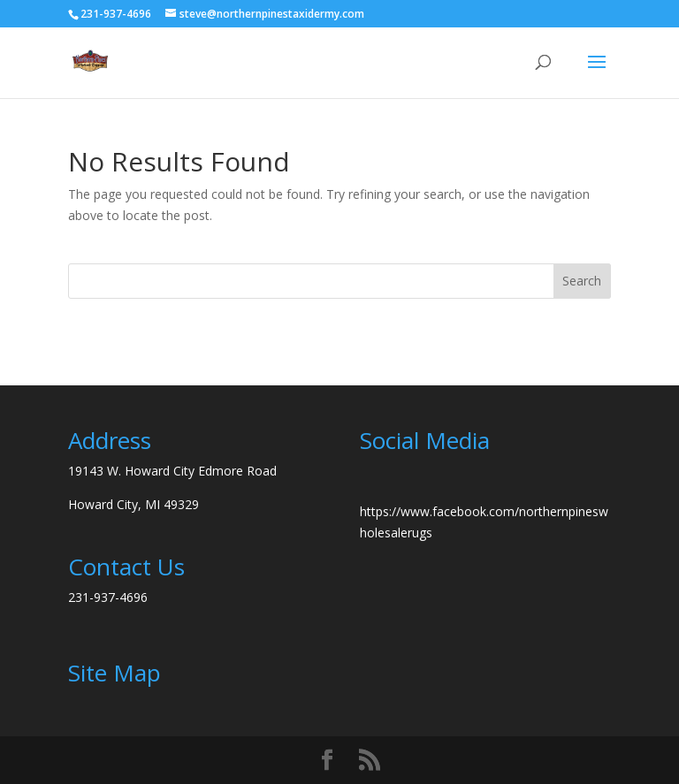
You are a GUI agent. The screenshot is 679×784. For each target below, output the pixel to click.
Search (582, 281)
